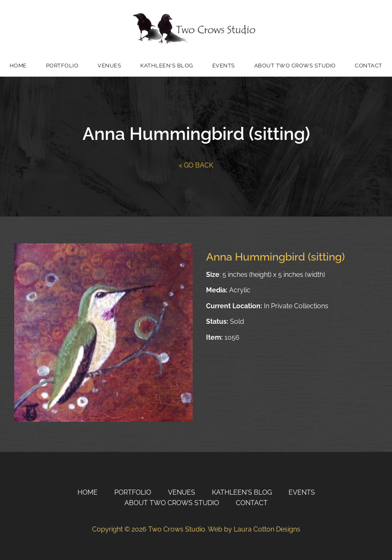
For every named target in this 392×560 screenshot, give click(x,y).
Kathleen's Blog (167, 66)
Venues (109, 66)
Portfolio (62, 66)
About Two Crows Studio (295, 66)
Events (224, 66)
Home (18, 66)
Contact (369, 66)
